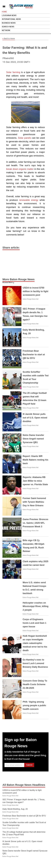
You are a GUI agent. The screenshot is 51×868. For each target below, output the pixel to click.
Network (6, 30)
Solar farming (13, 72)
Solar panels (24, 138)
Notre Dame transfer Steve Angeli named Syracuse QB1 (33, 439)
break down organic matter (20, 169)
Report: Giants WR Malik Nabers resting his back (35, 460)
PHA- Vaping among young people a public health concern (34, 705)
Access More (8, 282)
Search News (8, 27)
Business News (9, 23)
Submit (29, 765)
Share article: (11, 248)
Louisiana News (9, 15)
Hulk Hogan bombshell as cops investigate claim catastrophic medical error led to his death (35, 643)
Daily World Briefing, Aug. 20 (15, 809)
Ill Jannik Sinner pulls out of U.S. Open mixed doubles (35, 418)
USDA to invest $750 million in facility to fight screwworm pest (35, 291)
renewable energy (29, 200)
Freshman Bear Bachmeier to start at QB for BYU (34, 355)
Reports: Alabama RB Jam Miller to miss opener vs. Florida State (35, 481)
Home (4, 12)
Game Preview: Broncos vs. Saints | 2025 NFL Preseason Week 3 (35, 523)
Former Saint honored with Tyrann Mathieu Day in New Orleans (34, 502)
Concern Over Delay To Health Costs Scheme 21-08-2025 (35, 684)
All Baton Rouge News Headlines (24, 785)
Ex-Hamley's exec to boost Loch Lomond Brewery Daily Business (35, 663)
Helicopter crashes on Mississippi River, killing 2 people (36, 606)
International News (11, 19)
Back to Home (9, 39)
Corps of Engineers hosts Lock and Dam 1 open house (34, 623)
